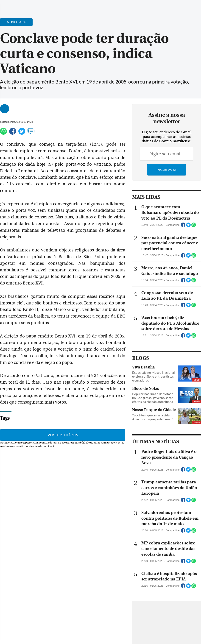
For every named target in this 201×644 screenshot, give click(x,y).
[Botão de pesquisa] (26, 6)
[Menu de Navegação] (12, 6)
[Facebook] (168, 8)
